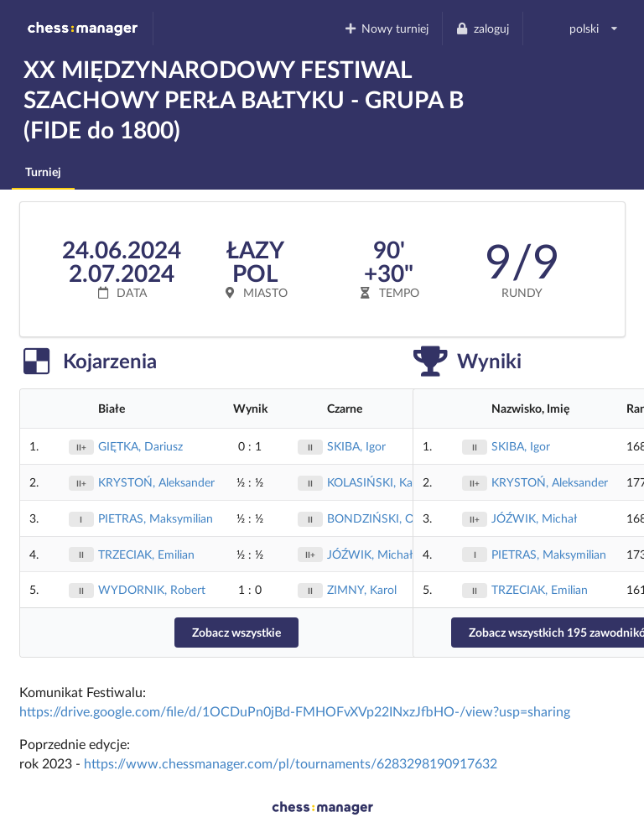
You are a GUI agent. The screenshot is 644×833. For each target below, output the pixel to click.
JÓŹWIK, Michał (370, 554)
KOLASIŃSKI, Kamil (377, 482)
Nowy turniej (386, 28)
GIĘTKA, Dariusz (140, 446)
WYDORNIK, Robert (152, 589)
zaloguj (482, 28)
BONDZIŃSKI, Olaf (377, 518)
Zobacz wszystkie (236, 632)
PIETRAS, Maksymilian (156, 518)
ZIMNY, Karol (362, 589)
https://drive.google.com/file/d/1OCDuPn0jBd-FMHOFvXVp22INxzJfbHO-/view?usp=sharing (295, 711)
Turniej (43, 172)
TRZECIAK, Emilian (146, 554)
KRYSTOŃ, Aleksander (156, 482)
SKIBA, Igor (356, 446)
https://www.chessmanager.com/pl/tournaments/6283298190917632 (291, 763)
